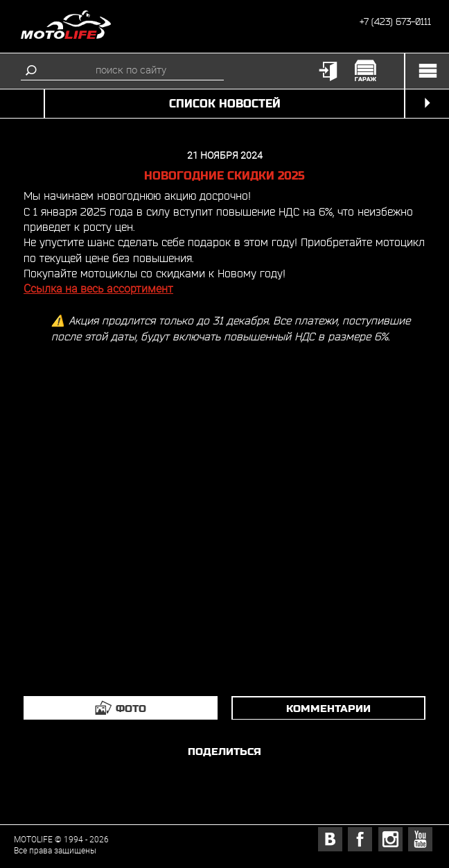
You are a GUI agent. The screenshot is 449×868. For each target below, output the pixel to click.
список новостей (225, 104)
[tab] (121, 708)
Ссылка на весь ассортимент (98, 289)
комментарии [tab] (328, 708)
